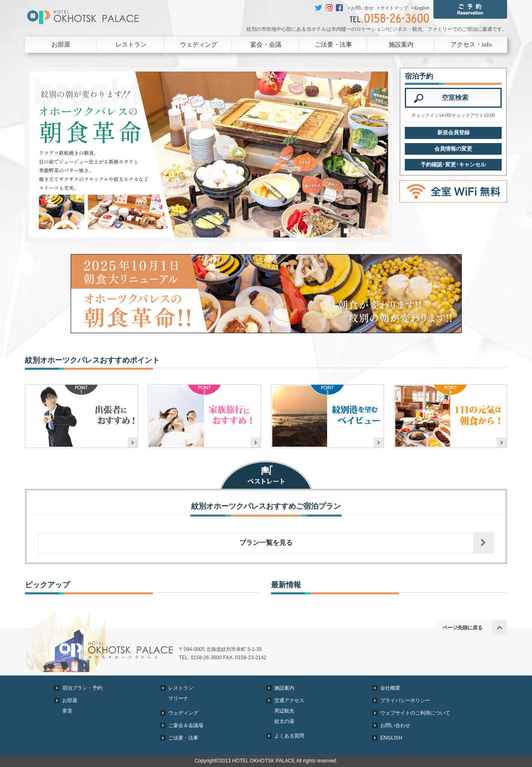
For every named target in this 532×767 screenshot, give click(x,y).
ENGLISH (391, 738)
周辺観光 (284, 711)
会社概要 (390, 688)
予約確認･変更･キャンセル (453, 165)
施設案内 (401, 45)
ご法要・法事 (333, 45)
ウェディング (199, 45)
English (422, 8)
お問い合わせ (395, 725)
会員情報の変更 (453, 149)
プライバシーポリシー (405, 700)
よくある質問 (289, 736)
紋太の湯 (284, 721)
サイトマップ (394, 8)
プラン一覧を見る (266, 543)
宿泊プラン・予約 (82, 688)
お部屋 (61, 45)
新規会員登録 (453, 132)
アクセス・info (471, 45)
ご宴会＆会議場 (186, 725)
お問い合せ (362, 8)
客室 (67, 711)
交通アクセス (289, 700)
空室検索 (455, 98)
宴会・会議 (266, 45)
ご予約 (470, 9)
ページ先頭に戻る (463, 628)
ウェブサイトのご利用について (415, 713)
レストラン (131, 45)
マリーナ (178, 698)
